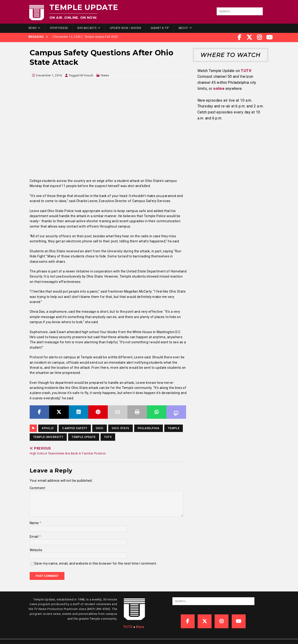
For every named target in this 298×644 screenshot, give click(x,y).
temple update (84, 437)
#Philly (48, 428)
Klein (140, 627)
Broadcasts (87, 28)
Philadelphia (149, 428)
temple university (48, 437)
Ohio (100, 428)
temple (174, 428)
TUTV (108, 437)
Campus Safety (75, 428)
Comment (37, 488)
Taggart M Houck (81, 75)
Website (36, 550)
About (183, 28)
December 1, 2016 (49, 75)
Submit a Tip (160, 28)
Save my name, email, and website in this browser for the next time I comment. (96, 563)
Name (35, 523)
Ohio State (120, 428)
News (33, 28)
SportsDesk (59, 28)
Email (34, 537)
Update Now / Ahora (125, 28)
